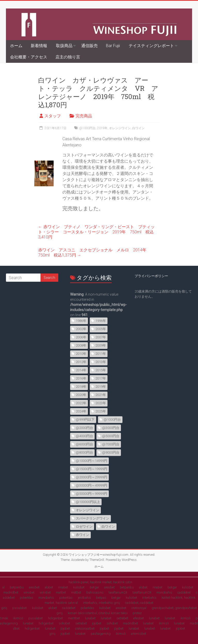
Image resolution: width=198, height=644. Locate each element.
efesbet (139, 618)
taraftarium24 (118, 592)
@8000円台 (84, 452)
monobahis (164, 592)
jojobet (97, 623)
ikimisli (18, 618)
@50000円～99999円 (92, 494)
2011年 (101, 354)
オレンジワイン (120, 128)
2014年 (81, 370)
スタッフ (53, 116)
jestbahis (84, 598)
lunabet (90, 618)
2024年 (81, 411)
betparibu (17, 587)
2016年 (81, 378)
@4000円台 (84, 436)
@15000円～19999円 (92, 469)
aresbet (34, 587)
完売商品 (84, 116)
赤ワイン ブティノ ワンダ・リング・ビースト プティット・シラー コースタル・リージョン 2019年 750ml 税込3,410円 (96, 232)
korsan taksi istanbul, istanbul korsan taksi (98, 613)
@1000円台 (87, 128)
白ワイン (138, 128)
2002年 (81, 329)
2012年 (81, 362)
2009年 (101, 345)
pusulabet (20, 608)
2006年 (81, 337)
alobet (49, 587)
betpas (101, 598)
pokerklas (27, 598)
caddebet (184, 592)
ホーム (16, 46)
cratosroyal (139, 608)
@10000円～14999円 (92, 461)
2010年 (81, 354)
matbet (61, 592)
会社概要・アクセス (29, 57)
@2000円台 (84, 428)
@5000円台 (111, 436)
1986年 (81, 321)
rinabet (63, 587)
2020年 (81, 395)
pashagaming (101, 634)
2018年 (81, 387)
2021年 (101, 395)
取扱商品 (64, 46)
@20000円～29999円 (92, 477)
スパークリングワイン (93, 518)
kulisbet (79, 587)
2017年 (101, 378)
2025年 (101, 411)
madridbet (11, 592)
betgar (94, 587)
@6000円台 (84, 444)
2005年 (101, 329)
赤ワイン (82, 535)
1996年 (101, 321)
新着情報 (39, 46)
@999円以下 (85, 420)
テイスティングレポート (151, 46)
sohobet (64, 623)
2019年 (102, 128)
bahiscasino (95, 592)
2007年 (101, 337)
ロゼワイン (84, 527)
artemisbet (139, 634)
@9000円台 (111, 452)
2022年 (81, 403)
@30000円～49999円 (92, 485)
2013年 (101, 362)
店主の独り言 (68, 57)
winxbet (29, 592)
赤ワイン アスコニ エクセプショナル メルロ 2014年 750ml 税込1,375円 (94, 253)
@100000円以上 (88, 502)
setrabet (122, 618)
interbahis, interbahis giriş (101, 603)
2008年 (81, 345)
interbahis (149, 598)
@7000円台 (111, 444)
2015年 (101, 370)
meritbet (74, 618)
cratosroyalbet (85, 628)
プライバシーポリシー (151, 276)
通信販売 (89, 46)
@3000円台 (111, 428)
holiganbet (55, 618)
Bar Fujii (113, 46)
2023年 (101, 403)
